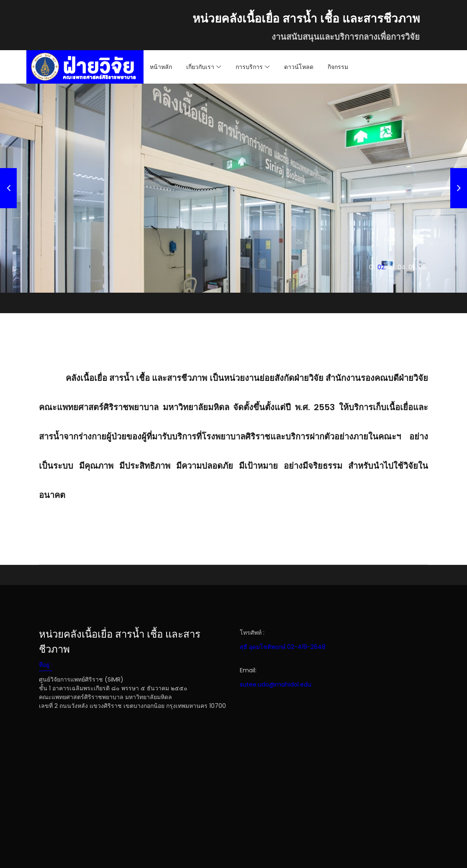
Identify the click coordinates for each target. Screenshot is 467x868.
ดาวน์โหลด (299, 67)
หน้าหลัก (161, 67)
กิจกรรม (338, 67)
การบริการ (249, 67)
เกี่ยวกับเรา (200, 67)
